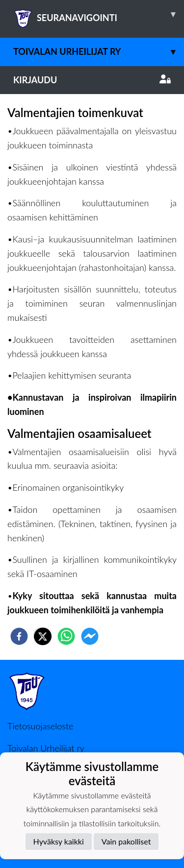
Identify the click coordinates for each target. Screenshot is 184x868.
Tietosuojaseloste (40, 726)
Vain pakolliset (126, 841)
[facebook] (19, 636)
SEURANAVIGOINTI (99, 14)
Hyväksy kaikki (59, 841)
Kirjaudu (92, 80)
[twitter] (43, 636)
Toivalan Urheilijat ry (99, 52)
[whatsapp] (66, 636)
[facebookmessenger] (90, 636)
